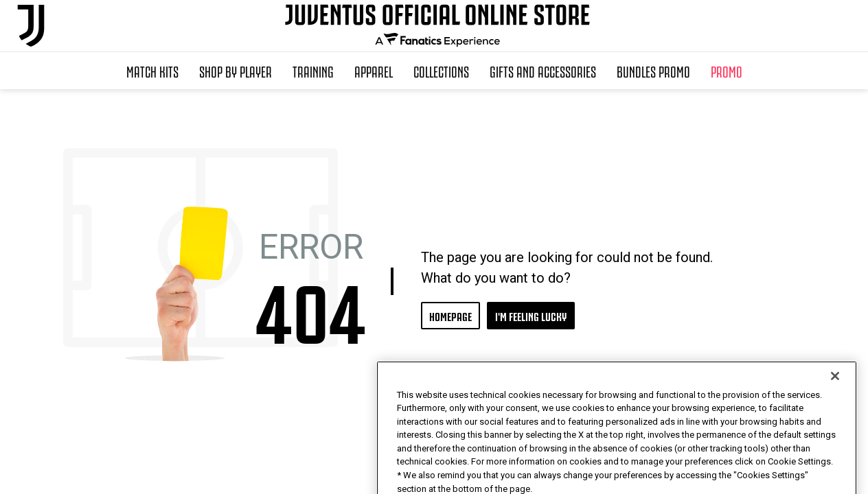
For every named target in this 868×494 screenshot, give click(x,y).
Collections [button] (441, 71)
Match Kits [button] (152, 71)
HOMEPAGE (450, 315)
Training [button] (313, 71)
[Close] (835, 405)
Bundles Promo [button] (653, 71)
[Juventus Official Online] (31, 26)
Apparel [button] (374, 71)
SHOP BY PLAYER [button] (236, 71)
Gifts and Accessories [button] (543, 71)
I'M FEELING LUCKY (531, 315)
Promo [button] (727, 71)
